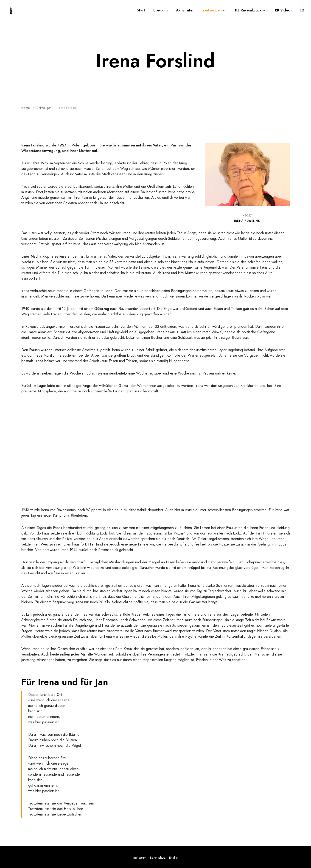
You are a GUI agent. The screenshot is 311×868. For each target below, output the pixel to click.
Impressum (140, 858)
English (174, 858)
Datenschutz (158, 858)
